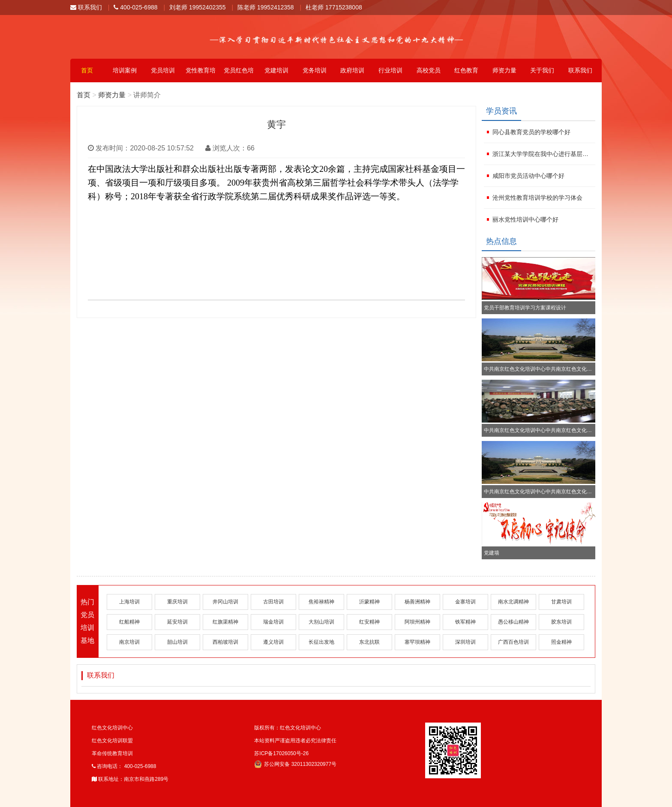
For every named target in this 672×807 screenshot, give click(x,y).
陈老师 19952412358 (266, 7)
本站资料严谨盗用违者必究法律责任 (295, 741)
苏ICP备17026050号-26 (281, 753)
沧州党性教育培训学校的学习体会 (537, 198)
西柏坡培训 (225, 642)
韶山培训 (177, 642)
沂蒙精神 (369, 602)
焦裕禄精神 (321, 602)
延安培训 (177, 622)
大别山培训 (321, 622)
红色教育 (466, 70)
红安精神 (369, 622)
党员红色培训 (239, 75)
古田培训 (273, 602)
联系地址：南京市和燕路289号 (130, 779)
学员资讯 (501, 111)
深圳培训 (465, 642)
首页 (87, 70)
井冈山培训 (225, 602)
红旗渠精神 (225, 622)
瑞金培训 (273, 622)
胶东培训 (561, 622)
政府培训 (352, 70)
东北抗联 (369, 642)
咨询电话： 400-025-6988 (124, 766)
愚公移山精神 (513, 622)
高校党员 (429, 70)
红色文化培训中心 (112, 728)
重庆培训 (177, 602)
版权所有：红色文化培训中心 (288, 728)
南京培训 (129, 642)
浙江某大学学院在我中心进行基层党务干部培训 (543, 154)
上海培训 (129, 602)
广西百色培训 (513, 642)
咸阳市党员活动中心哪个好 (528, 176)
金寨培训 (465, 602)
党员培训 (163, 70)
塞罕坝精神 (417, 642)
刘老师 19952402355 (198, 7)
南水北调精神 (513, 602)
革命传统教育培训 (112, 753)
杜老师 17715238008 (334, 7)
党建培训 (276, 70)
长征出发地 (321, 642)
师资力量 (504, 70)
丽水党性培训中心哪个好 (525, 219)
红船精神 (129, 622)
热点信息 (501, 241)
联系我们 (86, 7)
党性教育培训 (201, 75)
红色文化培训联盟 (112, 741)
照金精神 (561, 642)
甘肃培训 (561, 602)
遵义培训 (273, 642)
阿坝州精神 (417, 622)
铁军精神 (465, 622)
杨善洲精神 (417, 602)
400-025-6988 (135, 7)
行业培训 (390, 70)
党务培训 (315, 70)
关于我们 (542, 70)
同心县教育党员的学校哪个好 (531, 132)
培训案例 (125, 70)
